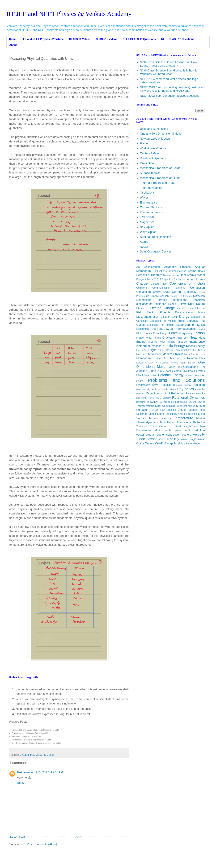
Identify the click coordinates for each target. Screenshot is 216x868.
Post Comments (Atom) (42, 844)
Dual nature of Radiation (156, 237)
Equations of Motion (163, 321)
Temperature (184, 418)
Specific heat (197, 410)
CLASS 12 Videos (107, 39)
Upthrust (178, 430)
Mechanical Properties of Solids (160, 168)
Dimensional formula (152, 300)
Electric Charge (162, 308)
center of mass (195, 279)
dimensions (180, 300)
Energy (184, 317)
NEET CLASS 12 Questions (178, 39)
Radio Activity (143, 389)
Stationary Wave (175, 414)
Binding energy (171, 275)
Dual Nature (196, 304)
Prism (140, 381)
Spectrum (142, 414)
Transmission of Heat (166, 426)
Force (173, 333)
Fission (201, 329)
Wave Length (189, 439)
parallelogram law (176, 371)
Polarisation (150, 375)
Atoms (144, 242)
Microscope (155, 354)
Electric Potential (159, 312)
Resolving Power (145, 398)
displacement (145, 304)
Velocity (199, 434)
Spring (161, 414)
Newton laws (196, 358)
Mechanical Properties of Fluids (160, 178)
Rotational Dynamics (153, 158)
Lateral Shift (142, 350)
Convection (144, 292)
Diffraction (199, 296)
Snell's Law (158, 410)
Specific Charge (176, 410)
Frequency (186, 333)
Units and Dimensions (154, 129)
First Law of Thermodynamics (177, 329)
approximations (177, 271)
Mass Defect (198, 350)
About (13, 45)
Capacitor (167, 279)
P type (161, 371)
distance (161, 304)
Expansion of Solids (191, 325)
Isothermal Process (149, 346)
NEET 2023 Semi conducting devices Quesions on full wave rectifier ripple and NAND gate (172, 89)
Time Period (168, 422)
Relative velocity (195, 393)
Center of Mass (150, 153)
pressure (199, 375)
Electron (166, 317)
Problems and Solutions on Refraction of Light (31, 740)
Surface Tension (150, 173)
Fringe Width (144, 338)
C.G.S (23, 755)
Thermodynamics (151, 188)
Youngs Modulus (174, 443)
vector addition (195, 430)
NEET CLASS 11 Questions (139, 39)
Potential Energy (171, 375)
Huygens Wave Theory (162, 342)
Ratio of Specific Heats (164, 389)
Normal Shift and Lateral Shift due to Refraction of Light (35, 730)
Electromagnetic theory (190, 312)
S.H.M (154, 402)
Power (189, 375)
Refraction (178, 393)
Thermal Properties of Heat (157, 183)
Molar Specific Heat (195, 354)
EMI (174, 317)
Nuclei (144, 247)
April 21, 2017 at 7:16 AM (47, 772)
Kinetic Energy (174, 346)
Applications (160, 271)
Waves (144, 198)
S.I (46, 755)
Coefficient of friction (187, 283)
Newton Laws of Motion (155, 139)
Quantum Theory (182, 385)
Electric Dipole (185, 308)
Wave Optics (148, 232)
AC (138, 267)
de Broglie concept (158, 296)
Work (159, 443)
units (51, 755)
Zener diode (193, 443)
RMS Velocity (163, 398)
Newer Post (18, 837)
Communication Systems (169, 288)
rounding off (143, 402)
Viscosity (164, 439)
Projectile (165, 385)
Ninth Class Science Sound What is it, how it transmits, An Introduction (168, 72)
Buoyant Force (145, 279)
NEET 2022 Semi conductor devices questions (170, 96)
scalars (184, 402)
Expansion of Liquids (161, 325)
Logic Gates (164, 350)
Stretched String (195, 414)
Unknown (23, 772)
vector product (146, 435)
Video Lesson (147, 439)
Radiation (199, 385)
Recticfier (200, 389)
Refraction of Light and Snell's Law (26, 736)
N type (181, 358)
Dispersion (199, 300)
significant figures (186, 406)
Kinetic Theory (195, 346)
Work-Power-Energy (153, 148)
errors (181, 321)
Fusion (157, 338)
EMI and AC (148, 217)
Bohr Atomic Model (192, 275)
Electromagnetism (152, 212)
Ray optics (185, 389)
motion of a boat (164, 358)
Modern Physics (173, 354)
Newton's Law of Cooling (152, 363)
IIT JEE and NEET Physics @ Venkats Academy (69, 14)
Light (153, 350)
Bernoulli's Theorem (149, 275)
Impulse (182, 342)
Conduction (197, 288)
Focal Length (161, 333)
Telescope (166, 418)
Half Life (183, 338)
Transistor (142, 426)
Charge (142, 283)
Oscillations (147, 193)
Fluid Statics (144, 333)
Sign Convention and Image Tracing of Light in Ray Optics (36, 743)
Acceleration (152, 267)
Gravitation (147, 163)
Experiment (143, 329)
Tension (200, 418)
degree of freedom (181, 296)
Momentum (144, 358)
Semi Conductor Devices (156, 252)
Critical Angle (161, 292)
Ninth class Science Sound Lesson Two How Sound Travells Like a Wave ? (169, 64)
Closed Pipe (159, 284)
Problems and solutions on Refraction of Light (31, 733)
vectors (187, 435)
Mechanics (142, 354)
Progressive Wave (147, 385)
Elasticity (142, 308)
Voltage (175, 439)
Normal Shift (178, 363)
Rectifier (141, 394)
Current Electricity (151, 207)
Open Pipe (175, 367)
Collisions (142, 288)
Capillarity (179, 279)
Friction (145, 143)
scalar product (171, 402)
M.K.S (39, 755)
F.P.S (31, 755)
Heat (193, 337)
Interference (197, 342)
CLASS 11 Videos (80, 39)
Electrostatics (149, 203)
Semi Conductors (165, 406)
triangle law (190, 426)
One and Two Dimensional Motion (162, 134)
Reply (21, 783)
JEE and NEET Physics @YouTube (43, 39)
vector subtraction (169, 435)
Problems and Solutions (176, 380)
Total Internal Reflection (191, 422)
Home (13, 39)
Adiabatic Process (177, 267)
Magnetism (147, 222)
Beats (201, 271)
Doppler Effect (177, 304)
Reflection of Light (158, 393)
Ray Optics (147, 227)
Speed (152, 414)
